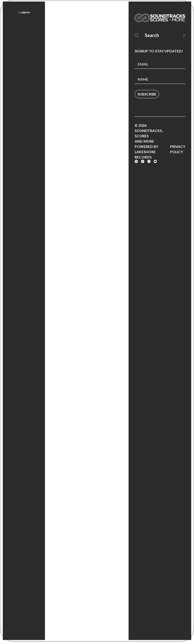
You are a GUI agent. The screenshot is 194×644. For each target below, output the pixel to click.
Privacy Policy (178, 149)
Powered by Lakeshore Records (146, 152)
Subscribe (147, 94)
